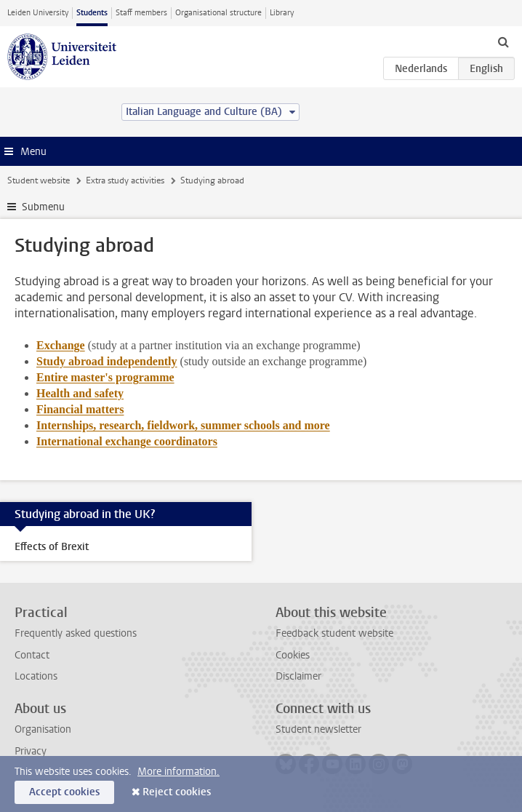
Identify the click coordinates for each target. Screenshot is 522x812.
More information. (178, 772)
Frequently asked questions (76, 633)
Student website (39, 180)
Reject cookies (177, 792)
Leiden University (38, 13)
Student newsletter (318, 729)
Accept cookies (64, 792)
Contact (32, 655)
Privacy (31, 751)
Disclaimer (298, 676)
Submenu (43, 207)
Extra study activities (125, 180)
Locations (36, 676)
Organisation (43, 729)
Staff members (141, 13)
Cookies (293, 655)
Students (92, 13)
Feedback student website (334, 633)
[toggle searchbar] (503, 41)
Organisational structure (218, 13)
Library (282, 13)
